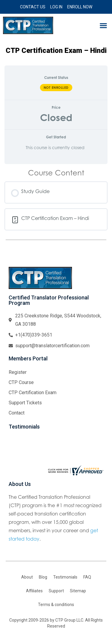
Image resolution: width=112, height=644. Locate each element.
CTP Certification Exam (33, 393)
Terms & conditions (56, 605)
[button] (103, 26)
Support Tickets (25, 403)
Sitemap (78, 591)
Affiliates (34, 591)
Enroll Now (80, 7)
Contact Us (33, 7)
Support (56, 591)
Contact (17, 413)
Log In (56, 7)
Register (18, 372)
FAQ (87, 577)
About (27, 577)
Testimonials (65, 577)
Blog (43, 577)
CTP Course (21, 382)
